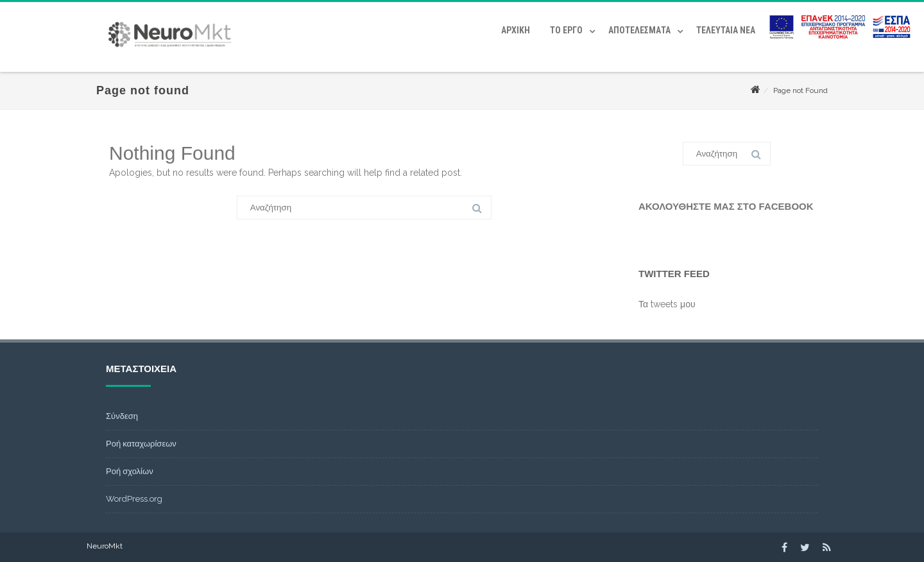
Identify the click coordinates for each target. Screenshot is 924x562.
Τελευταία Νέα (726, 30)
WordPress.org (134, 499)
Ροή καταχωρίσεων (141, 444)
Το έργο (566, 30)
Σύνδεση (122, 416)
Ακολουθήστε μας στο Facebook (726, 206)
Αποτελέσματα (639, 30)
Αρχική (516, 30)
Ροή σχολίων (130, 471)
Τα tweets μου (667, 304)
